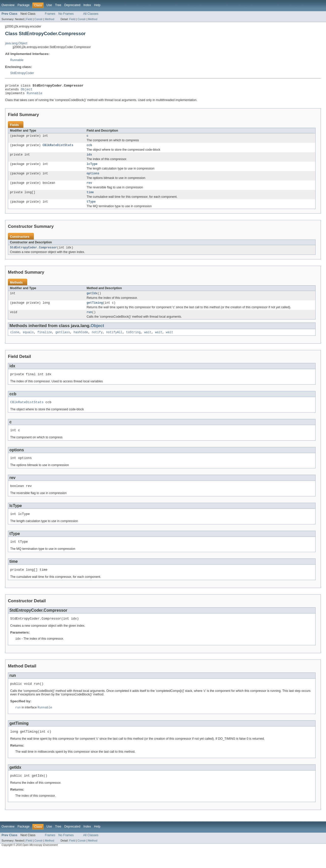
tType (91, 208)
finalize (45, 341)
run (89, 320)
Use (49, 5)
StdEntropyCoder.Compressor (33, 254)
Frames (50, 14)
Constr (38, 19)
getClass (63, 341)
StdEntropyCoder (22, 73)
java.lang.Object (16, 43)
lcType (92, 168)
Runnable (17, 60)
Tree (58, 5)
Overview (8, 5)
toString (133, 341)
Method (49, 19)
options (93, 178)
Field (29, 19)
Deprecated (72, 5)
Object (27, 91)
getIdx (92, 301)
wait (148, 341)
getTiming (95, 311)
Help (97, 5)
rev (89, 188)
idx (89, 158)
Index (87, 5)
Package (24, 5)
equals (28, 341)
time (90, 198)
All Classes (91, 14)
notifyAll (114, 341)
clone (15, 341)
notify (97, 341)
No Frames (66, 14)
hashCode (81, 341)
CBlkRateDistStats (58, 148)
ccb (89, 148)
